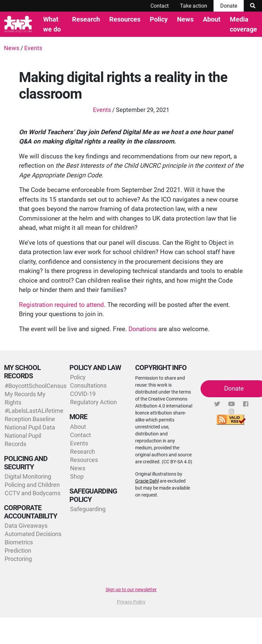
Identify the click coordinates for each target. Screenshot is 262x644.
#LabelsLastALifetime (34, 411)
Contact (160, 6)
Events (33, 48)
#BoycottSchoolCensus (36, 386)
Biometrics (19, 542)
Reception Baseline (30, 419)
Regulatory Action (93, 402)
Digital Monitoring (28, 476)
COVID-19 (83, 394)
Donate (229, 6)
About (212, 19)
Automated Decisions (33, 534)
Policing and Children (32, 485)
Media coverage (243, 24)
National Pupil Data (30, 427)
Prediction (18, 551)
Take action (194, 6)
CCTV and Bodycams (33, 493)
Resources (125, 19)
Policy (159, 19)
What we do (52, 24)
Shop (77, 476)
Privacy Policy (131, 602)
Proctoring (18, 559)
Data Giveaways (26, 526)
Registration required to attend (61, 305)
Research (86, 19)
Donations (143, 329)
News (185, 19)
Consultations (88, 385)
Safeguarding (88, 509)
